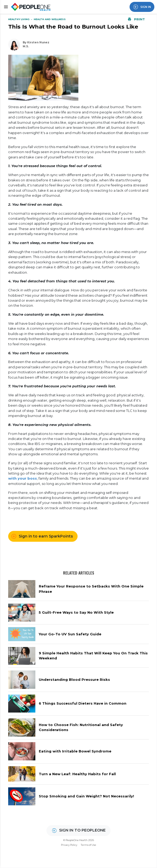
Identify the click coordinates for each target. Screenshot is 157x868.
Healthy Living (19, 19)
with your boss (23, 478)
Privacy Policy (69, 845)
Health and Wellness (50, 19)
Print (136, 19)
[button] (5, 7)
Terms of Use (88, 845)
